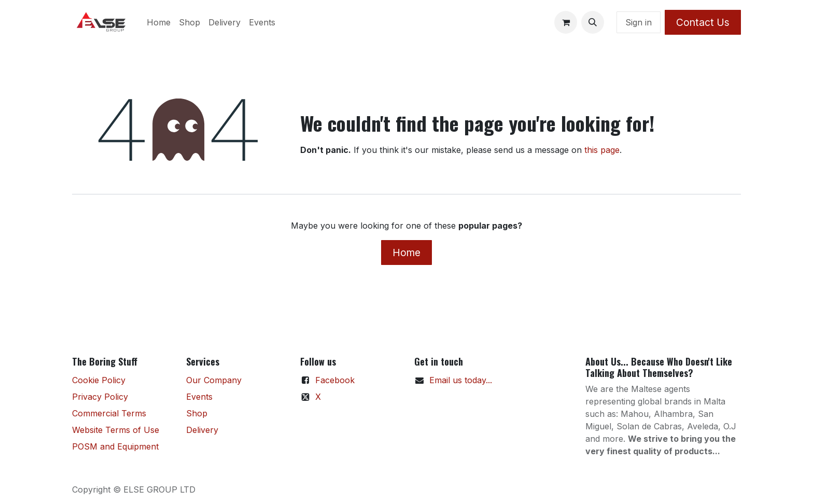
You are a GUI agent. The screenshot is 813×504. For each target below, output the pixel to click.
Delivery (202, 430)
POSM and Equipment (115, 446)
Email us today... (461, 380)
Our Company (214, 380)
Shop (197, 413)
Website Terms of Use (116, 430)
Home (406, 253)
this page (602, 150)
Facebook (335, 380)
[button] (593, 22)
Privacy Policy (100, 397)
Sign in (639, 22)
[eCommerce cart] (566, 22)
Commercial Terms (109, 413)
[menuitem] (159, 22)
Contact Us (703, 22)
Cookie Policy (99, 380)
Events (199, 397)
